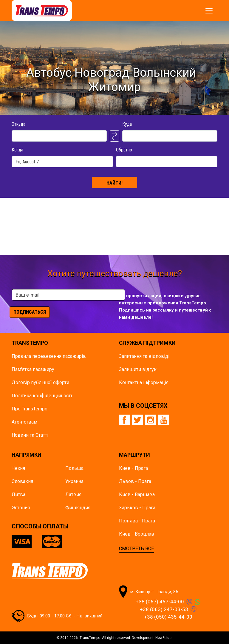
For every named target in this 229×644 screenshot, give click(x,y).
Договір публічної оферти (40, 382)
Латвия (73, 494)
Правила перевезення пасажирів (49, 356)
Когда (17, 150)
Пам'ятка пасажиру (33, 369)
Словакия (22, 481)
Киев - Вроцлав (137, 534)
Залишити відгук (138, 369)
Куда (127, 124)
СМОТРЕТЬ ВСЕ (136, 549)
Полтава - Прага (137, 521)
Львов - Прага (135, 481)
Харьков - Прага (137, 508)
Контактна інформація (144, 382)
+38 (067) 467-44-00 (160, 602)
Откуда (18, 124)
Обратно (124, 150)
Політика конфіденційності (42, 396)
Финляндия (78, 508)
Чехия (18, 468)
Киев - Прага (133, 468)
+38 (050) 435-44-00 (168, 617)
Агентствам (24, 422)
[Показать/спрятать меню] (209, 11)
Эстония (21, 508)
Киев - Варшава (137, 494)
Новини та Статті (30, 435)
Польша (74, 468)
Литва (18, 494)
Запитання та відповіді (144, 356)
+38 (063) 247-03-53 (164, 609)
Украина (74, 481)
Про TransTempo (30, 409)
